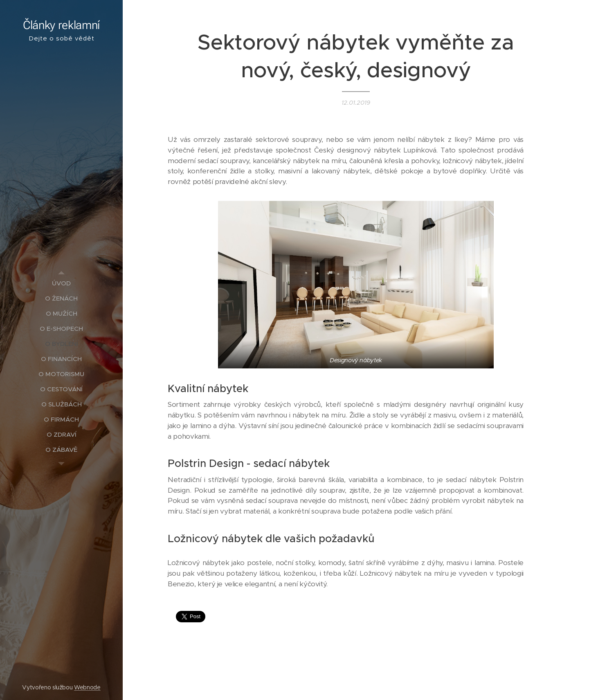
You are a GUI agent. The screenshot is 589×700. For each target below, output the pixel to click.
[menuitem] (61, 283)
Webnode (87, 687)
